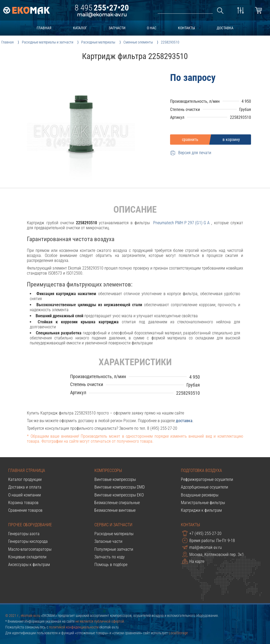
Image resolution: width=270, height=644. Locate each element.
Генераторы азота (24, 534)
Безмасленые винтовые (115, 510)
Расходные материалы (114, 534)
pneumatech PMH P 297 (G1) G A (181, 223)
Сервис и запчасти (113, 525)
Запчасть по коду (110, 557)
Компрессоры (108, 470)
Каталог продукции (25, 479)
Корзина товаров (23, 503)
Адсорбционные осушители (204, 487)
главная (44, 28)
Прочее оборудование (30, 525)
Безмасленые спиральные (117, 503)
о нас (152, 28)
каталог (80, 28)
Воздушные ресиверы (200, 495)
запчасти (117, 28)
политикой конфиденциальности (74, 627)
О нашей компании (25, 495)
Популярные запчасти (114, 549)
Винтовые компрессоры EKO (119, 495)
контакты (187, 28)
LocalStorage (178, 633)
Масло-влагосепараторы (30, 549)
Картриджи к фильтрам (201, 510)
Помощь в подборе (111, 565)
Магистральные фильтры (203, 503)
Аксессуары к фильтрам (29, 565)
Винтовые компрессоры (115, 479)
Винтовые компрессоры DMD (120, 487)
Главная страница (27, 470)
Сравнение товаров (25, 510)
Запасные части (108, 541)
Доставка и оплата (25, 487)
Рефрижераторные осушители (207, 479)
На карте (193, 561)
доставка (225, 28)
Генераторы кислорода (28, 541)
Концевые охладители (27, 557)
